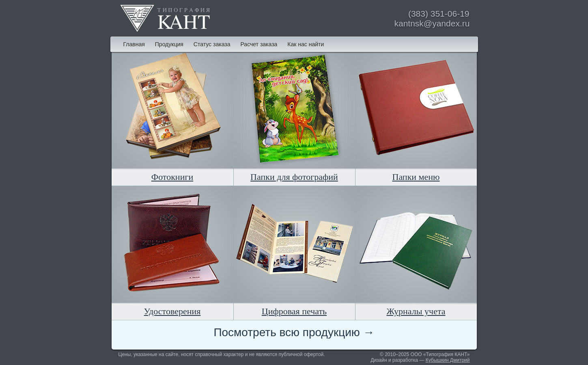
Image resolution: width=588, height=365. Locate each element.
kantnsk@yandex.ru (432, 23)
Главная (134, 44)
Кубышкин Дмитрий (448, 360)
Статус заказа (212, 44)
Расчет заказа (259, 44)
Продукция (169, 44)
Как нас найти (306, 44)
